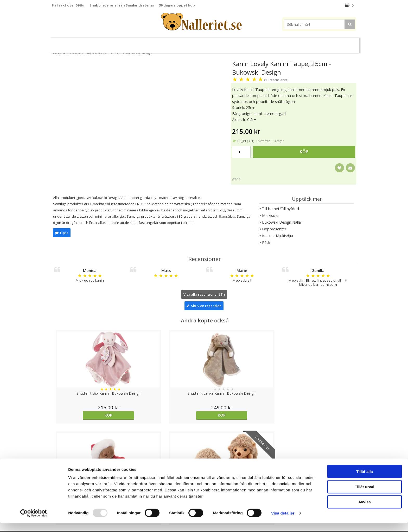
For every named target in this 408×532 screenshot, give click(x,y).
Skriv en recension (204, 306)
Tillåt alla (365, 480)
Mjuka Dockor (195, 43)
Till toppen (204, 441)
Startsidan (60, 53)
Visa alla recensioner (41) (204, 294)
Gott (251, 43)
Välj (318, 415)
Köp (304, 152)
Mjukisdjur (162, 43)
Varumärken (310, 43)
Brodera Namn (275, 43)
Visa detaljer (283, 522)
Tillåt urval (365, 495)
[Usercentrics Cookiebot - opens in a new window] (34, 522)
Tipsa (62, 233)
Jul (118, 43)
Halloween (100, 43)
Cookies (59, 459)
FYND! (333, 43)
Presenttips (229, 43)
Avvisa (365, 511)
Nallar (136, 43)
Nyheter (76, 43)
